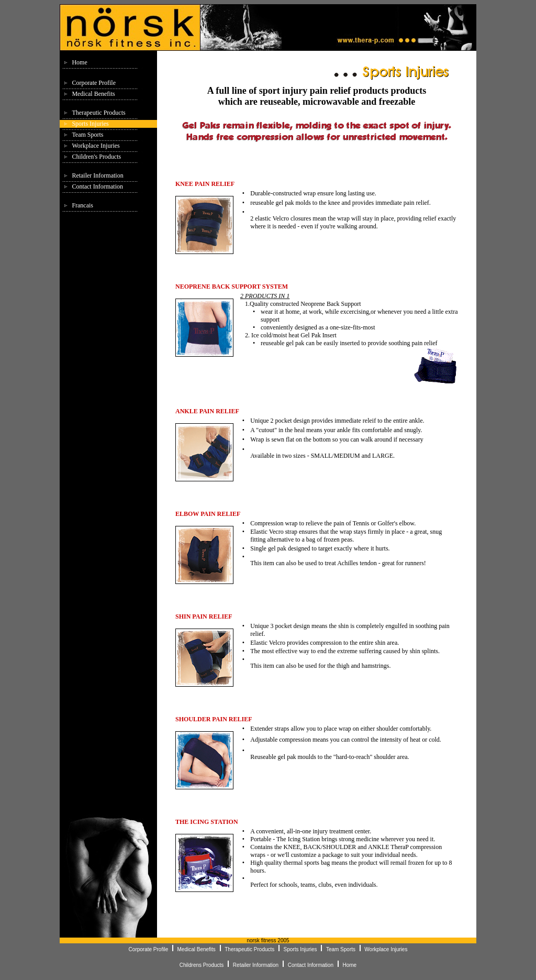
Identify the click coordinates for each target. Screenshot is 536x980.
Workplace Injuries (96, 146)
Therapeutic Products (98, 113)
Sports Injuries (90, 124)
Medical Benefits (93, 94)
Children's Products (96, 157)
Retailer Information (97, 175)
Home (79, 62)
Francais (82, 205)
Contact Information (97, 186)
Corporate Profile (94, 83)
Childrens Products (202, 965)
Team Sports (87, 135)
